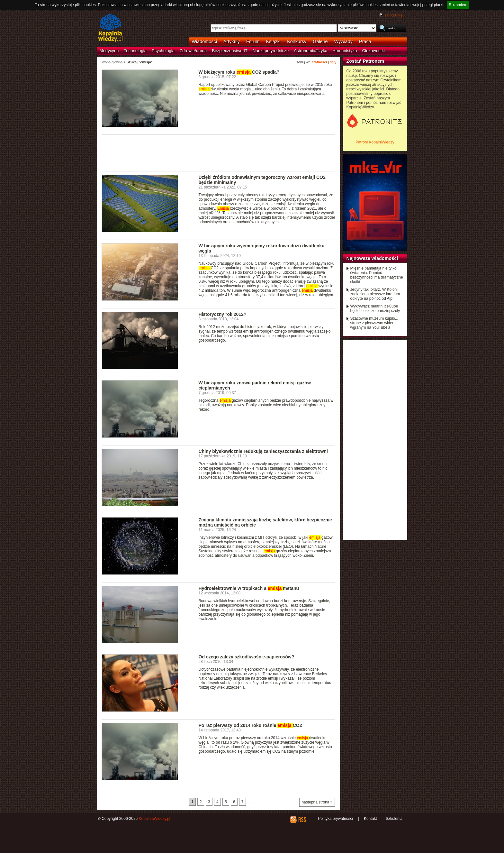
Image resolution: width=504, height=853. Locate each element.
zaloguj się (393, 15)
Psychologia (163, 51)
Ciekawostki (373, 51)
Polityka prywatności (335, 819)
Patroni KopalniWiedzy (375, 142)
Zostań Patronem (365, 61)
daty (333, 62)
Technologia (135, 51)
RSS (302, 820)
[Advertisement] (219, 152)
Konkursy (297, 41)
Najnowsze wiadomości (372, 258)
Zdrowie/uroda (193, 51)
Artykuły (232, 41)
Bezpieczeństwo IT (230, 51)
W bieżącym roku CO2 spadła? (239, 72)
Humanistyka (345, 51)
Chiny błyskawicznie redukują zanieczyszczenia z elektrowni (263, 451)
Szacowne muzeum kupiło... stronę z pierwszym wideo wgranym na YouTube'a (374, 323)
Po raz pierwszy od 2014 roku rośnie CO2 (250, 725)
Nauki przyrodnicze (271, 51)
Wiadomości (204, 41)
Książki (274, 41)
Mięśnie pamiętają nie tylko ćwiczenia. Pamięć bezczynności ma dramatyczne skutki (377, 275)
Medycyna (109, 51)
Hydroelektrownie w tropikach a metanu (249, 588)
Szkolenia (394, 819)
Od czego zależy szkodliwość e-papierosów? (247, 657)
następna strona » (317, 802)
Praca (365, 41)
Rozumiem (458, 5)
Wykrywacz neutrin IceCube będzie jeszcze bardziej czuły (375, 308)
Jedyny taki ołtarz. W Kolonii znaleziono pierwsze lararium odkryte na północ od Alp (375, 294)
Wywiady (343, 41)
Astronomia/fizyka (310, 51)
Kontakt (370, 819)
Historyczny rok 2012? (223, 314)
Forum (253, 41)
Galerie (320, 41)
